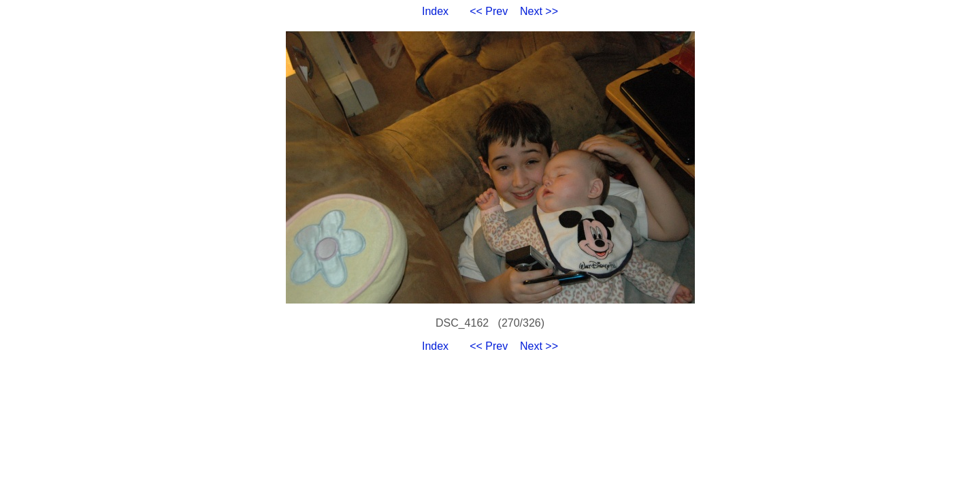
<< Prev (489, 11)
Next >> (539, 11)
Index (435, 11)
